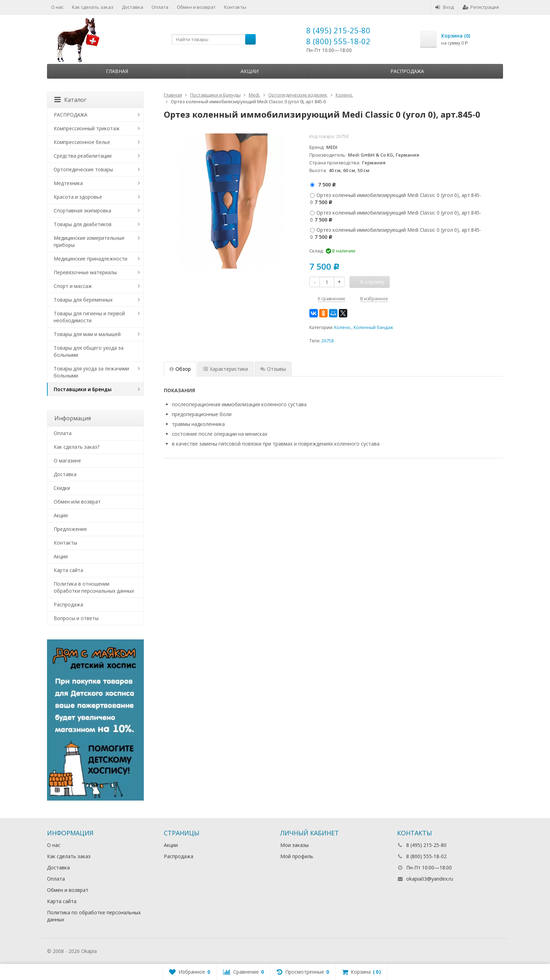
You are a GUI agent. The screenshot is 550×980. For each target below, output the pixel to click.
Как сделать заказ (93, 7)
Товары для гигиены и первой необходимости (89, 317)
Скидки (62, 488)
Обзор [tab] (180, 369)
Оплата (160, 7)
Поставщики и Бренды (83, 389)
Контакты (235, 7)
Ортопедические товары (83, 169)
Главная (117, 71)
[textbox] (214, 39)
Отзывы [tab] (273, 369)
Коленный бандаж (373, 327)
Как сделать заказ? (76, 447)
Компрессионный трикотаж (87, 128)
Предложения (70, 529)
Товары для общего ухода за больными (89, 351)
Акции (250, 71)
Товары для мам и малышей (87, 334)
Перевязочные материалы (85, 272)
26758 (327, 341)
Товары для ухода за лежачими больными (91, 372)
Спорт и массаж (73, 286)
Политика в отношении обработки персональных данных (94, 587)
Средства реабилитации (83, 156)
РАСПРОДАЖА (71, 115)
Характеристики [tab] (226, 369)
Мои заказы (294, 845)
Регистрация (481, 7)
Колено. (343, 327)
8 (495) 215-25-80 (338, 30)
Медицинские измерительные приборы (89, 241)
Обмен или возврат (77, 502)
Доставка (132, 7)
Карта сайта (68, 570)
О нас (57, 7)
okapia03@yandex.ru (430, 879)
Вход (445, 7)
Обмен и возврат (196, 7)
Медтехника (68, 183)
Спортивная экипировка (82, 211)
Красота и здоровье (78, 197)
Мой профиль (297, 856)
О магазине (67, 461)
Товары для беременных (83, 300)
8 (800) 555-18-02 (338, 41)
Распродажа (407, 71)
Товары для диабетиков (83, 224)
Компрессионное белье (82, 142)
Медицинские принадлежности (90, 259)
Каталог (70, 100)
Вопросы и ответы (76, 618)
